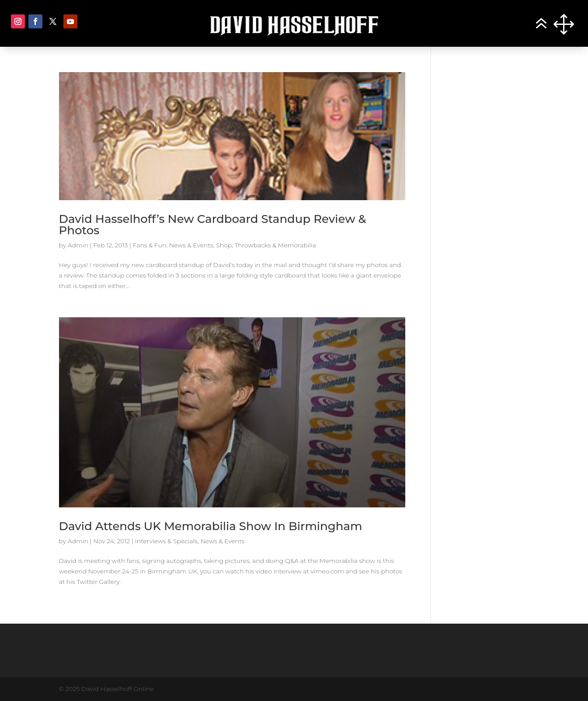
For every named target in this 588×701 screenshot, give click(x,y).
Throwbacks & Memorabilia (275, 245)
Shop (224, 245)
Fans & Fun (150, 245)
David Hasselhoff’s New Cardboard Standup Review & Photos (213, 225)
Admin (78, 245)
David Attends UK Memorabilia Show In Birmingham (211, 526)
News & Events (191, 245)
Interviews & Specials (166, 541)
